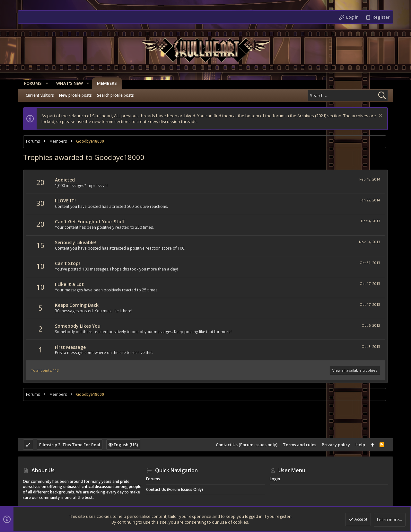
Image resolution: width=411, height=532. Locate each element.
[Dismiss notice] (380, 116)
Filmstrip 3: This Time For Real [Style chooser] (70, 445)
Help (360, 445)
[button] (45, 83)
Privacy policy (336, 445)
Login (275, 479)
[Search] (348, 95)
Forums (153, 479)
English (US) (123, 445)
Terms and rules (300, 445)
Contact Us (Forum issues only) (247, 445)
